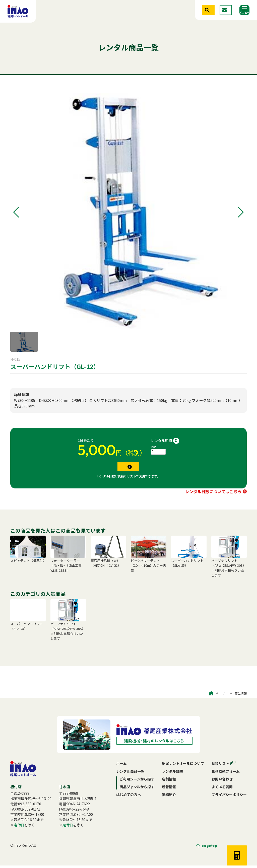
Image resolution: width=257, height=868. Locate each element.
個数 (153, 447)
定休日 (19, 827)
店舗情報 (169, 781)
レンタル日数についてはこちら (213, 494)
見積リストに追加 (125, 468)
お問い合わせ (222, 781)
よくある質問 (222, 789)
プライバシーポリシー (229, 797)
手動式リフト (21, 379)
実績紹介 (169, 797)
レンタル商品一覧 (130, 774)
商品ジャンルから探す (212, 696)
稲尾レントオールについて (183, 766)
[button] (16, 212)
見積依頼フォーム (226, 774)
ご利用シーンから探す (176, 696)
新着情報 (169, 789)
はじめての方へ (128, 797)
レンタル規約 (172, 774)
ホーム (121, 766)
